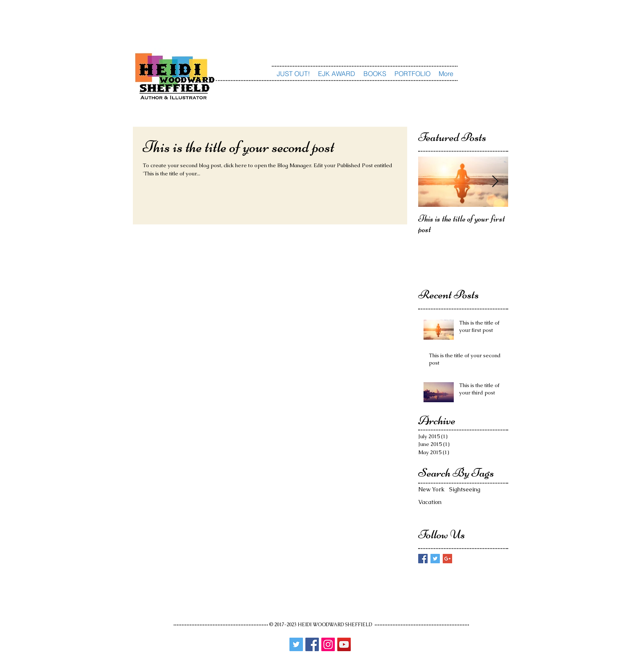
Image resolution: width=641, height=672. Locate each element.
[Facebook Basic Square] (423, 559)
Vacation (430, 502)
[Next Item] (495, 182)
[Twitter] (296, 644)
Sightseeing (465, 489)
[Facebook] (312, 644)
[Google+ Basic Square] (447, 559)
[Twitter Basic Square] (435, 559)
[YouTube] (344, 644)
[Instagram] (328, 644)
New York (431, 489)
